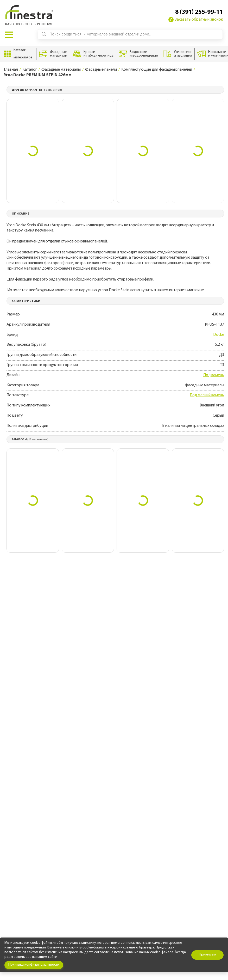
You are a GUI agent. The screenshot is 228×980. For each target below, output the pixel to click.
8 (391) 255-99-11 (199, 12)
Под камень (214, 375)
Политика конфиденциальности (34, 965)
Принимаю (207, 955)
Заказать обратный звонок (196, 20)
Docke (219, 335)
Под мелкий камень (207, 395)
